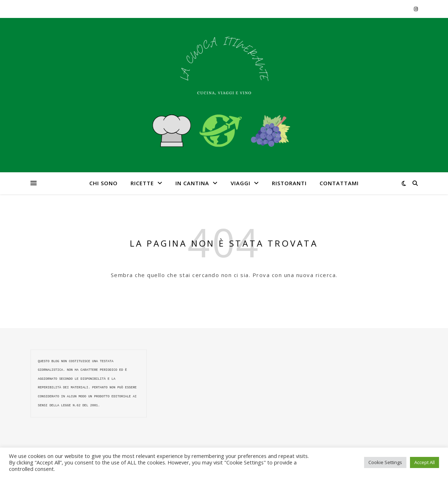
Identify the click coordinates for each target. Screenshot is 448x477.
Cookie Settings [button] (385, 462)
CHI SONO (103, 183)
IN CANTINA (192, 183)
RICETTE (142, 183)
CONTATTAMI (339, 183)
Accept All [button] (425, 462)
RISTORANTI (289, 183)
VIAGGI (240, 183)
